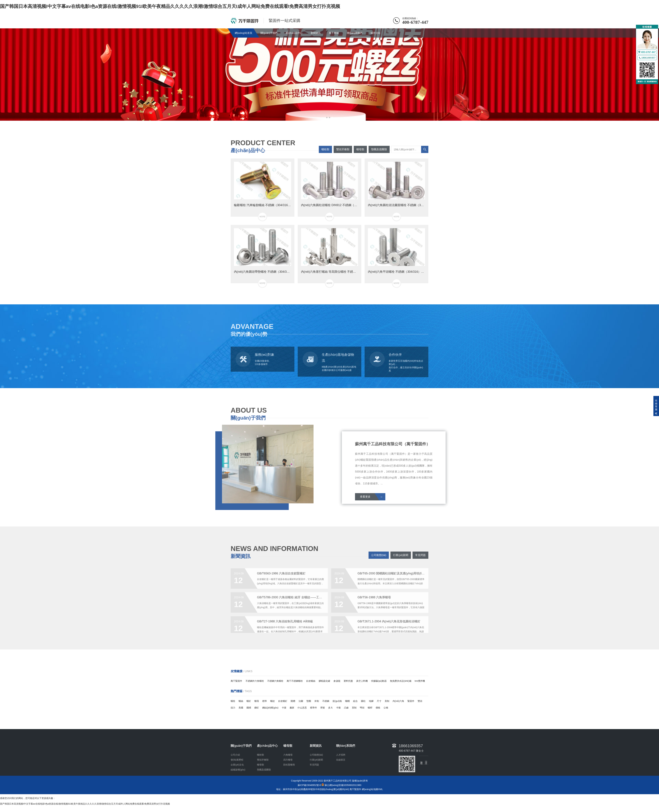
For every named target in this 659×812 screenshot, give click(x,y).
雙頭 (420, 701)
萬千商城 (334, 33)
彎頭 (362, 708)
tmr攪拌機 (420, 681)
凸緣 (346, 708)
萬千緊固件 (236, 681)
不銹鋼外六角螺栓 (255, 681)
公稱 (386, 708)
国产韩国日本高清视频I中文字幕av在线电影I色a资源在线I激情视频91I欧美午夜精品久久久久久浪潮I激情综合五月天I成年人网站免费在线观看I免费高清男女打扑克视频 (170, 6)
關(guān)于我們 (269, 33)
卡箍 (338, 708)
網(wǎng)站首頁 (244, 33)
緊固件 (411, 701)
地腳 (371, 701)
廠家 (292, 708)
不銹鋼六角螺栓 (275, 681)
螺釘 (249, 701)
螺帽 (347, 701)
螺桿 (370, 708)
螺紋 (272, 701)
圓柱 (363, 701)
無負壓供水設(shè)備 (401, 681)
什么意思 (302, 708)
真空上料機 (362, 681)
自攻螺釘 (283, 701)
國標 (249, 708)
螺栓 (233, 701)
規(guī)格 (337, 701)
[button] (327, 118)
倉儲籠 (337, 681)
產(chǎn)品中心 (294, 33)
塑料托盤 (348, 681)
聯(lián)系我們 (355, 33)
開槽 (293, 701)
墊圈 (309, 701)
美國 (241, 708)
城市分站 (375, 33)
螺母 (257, 701)
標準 (265, 701)
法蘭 (301, 701)
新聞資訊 (316, 33)
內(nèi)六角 (398, 701)
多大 (330, 708)
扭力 (233, 708)
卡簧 (284, 708)
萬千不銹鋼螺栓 (295, 681)
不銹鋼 (326, 701)
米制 (317, 701)
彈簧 (323, 708)
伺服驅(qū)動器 (379, 681)
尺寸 (379, 701)
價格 (378, 708)
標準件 (314, 708)
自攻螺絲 (311, 681)
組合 (355, 701)
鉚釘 (257, 708)
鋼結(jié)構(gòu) (270, 708)
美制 (387, 701)
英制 (354, 708)
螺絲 (241, 701)
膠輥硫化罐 (324, 681)
